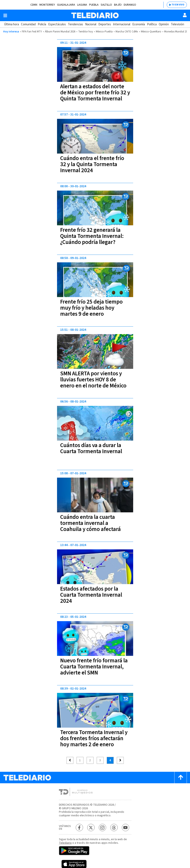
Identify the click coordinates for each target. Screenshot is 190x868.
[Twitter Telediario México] (91, 828)
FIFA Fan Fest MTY (32, 32)
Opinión (164, 24)
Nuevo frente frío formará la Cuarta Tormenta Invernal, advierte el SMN (94, 667)
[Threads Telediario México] (114, 828)
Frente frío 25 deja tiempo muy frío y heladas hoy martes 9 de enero (91, 308)
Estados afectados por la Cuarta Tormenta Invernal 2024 (91, 595)
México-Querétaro (151, 32)
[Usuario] (185, 15)
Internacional (122, 24)
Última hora (11, 24)
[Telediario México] (95, 15)
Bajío (118, 5)
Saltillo (106, 5)
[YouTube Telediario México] (126, 828)
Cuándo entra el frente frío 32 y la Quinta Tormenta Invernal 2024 (92, 164)
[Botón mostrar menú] (5, 15)
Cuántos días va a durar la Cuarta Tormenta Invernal (91, 448)
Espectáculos (57, 24)
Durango (130, 5)
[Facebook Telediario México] (79, 828)
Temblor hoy (86, 32)
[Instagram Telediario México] (102, 828)
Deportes (105, 24)
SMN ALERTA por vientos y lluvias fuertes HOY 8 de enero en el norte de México (93, 380)
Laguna (82, 5)
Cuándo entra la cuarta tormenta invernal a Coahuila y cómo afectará (90, 523)
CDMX (34, 5)
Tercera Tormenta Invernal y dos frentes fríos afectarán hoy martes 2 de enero (94, 738)
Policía (42, 24)
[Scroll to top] (181, 778)
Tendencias (75, 24)
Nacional (91, 24)
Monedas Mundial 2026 (177, 32)
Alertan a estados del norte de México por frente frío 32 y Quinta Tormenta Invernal (95, 93)
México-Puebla (104, 32)
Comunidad (28, 24)
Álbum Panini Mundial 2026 (60, 32)
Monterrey (47, 5)
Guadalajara (66, 5)
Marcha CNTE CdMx (127, 32)
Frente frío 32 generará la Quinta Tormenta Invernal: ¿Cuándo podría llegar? (92, 236)
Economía (139, 24)
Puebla (94, 5)
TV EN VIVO (178, 5)
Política (152, 24)
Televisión (178, 24)
